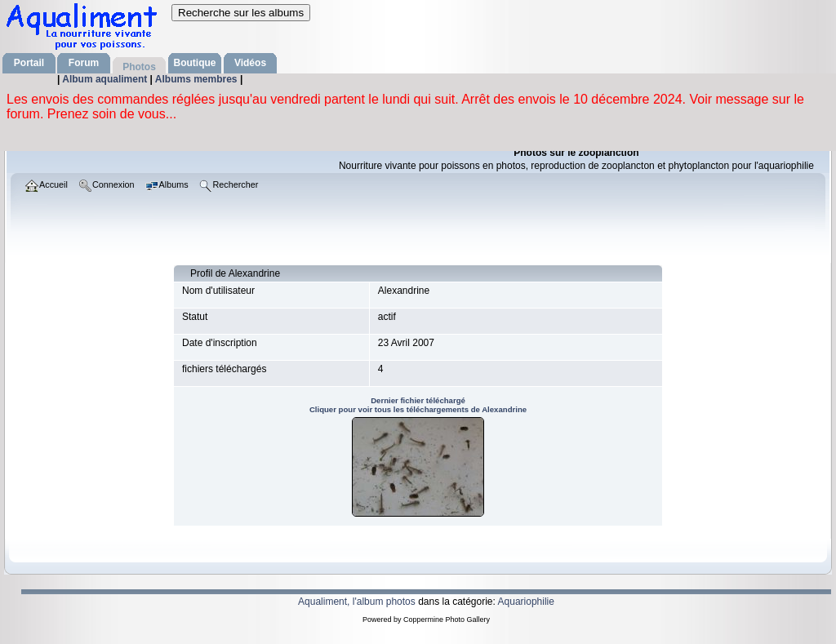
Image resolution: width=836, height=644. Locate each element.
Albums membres (198, 79)
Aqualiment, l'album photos (357, 602)
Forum (84, 63)
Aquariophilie (526, 602)
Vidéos (250, 63)
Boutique (195, 63)
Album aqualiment (106, 79)
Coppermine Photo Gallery (447, 620)
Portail (29, 63)
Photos (139, 67)
